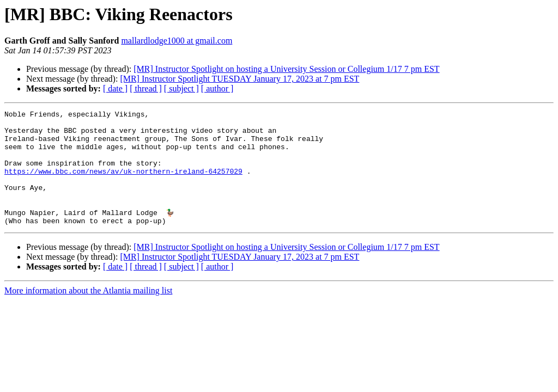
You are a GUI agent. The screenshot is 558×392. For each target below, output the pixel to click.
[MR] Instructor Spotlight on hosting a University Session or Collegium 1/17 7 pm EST (286, 69)
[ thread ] (146, 88)
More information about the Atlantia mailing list (88, 313)
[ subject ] (181, 88)
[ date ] (115, 88)
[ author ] (217, 88)
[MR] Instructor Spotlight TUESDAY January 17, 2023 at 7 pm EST (239, 79)
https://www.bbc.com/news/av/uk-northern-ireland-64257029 (123, 184)
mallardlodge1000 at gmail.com (177, 41)
